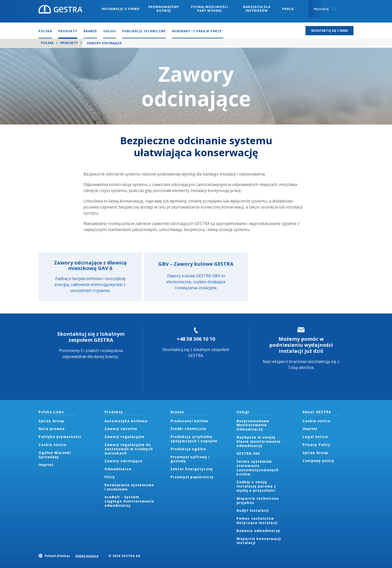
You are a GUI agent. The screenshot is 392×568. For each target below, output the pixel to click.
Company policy (318, 461)
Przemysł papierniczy (192, 477)
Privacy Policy (316, 445)
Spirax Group (51, 421)
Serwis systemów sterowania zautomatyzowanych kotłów (258, 468)
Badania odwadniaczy (258, 531)
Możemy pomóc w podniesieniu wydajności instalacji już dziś (301, 345)
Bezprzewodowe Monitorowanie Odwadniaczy (253, 425)
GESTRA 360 (248, 453)
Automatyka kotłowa (126, 421)
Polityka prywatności (60, 437)
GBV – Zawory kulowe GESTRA (196, 264)
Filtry (110, 477)
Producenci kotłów (189, 421)
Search (334, 9)
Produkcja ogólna (188, 449)
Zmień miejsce (87, 556)
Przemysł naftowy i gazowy (190, 459)
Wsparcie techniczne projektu (258, 500)
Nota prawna (52, 429)
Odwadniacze (118, 469)
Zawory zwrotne (121, 429)
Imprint (46, 465)
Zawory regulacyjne (124, 437)
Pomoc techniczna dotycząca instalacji (257, 520)
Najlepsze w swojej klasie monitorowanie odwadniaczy (259, 441)
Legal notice (315, 437)
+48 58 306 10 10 (196, 339)
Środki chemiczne (188, 429)
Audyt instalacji (253, 510)
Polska (47, 43)
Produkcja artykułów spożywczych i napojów (194, 439)
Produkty (69, 43)
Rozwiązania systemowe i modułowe (129, 487)
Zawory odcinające (123, 461)
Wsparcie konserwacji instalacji (259, 541)
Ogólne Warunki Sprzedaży (55, 455)
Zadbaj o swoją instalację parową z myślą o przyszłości (256, 486)
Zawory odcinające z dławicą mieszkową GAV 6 (90, 265)
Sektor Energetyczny (192, 469)
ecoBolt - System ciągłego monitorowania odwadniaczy (129, 501)
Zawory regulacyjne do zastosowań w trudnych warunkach (129, 449)
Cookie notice (52, 445)
